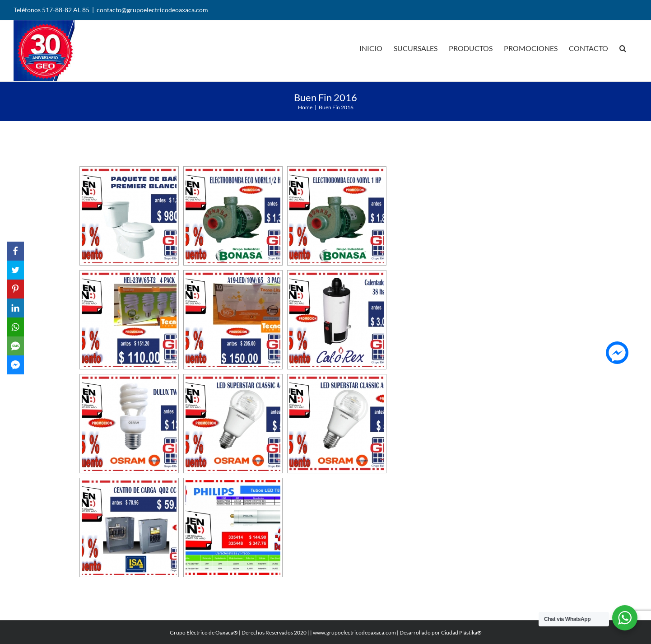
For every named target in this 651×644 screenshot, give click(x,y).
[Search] (623, 47)
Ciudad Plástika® (461, 632)
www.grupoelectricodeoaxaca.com (354, 632)
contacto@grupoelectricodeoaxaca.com (152, 10)
